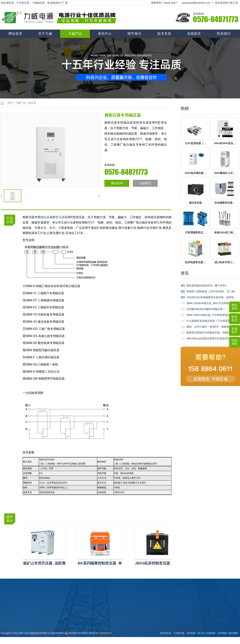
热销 (185, 108)
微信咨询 (117, 183)
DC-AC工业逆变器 (207, 633)
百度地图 (222, 633)
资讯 (185, 273)
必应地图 (233, 633)
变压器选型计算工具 (226, 3)
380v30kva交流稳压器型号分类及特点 (208, 338)
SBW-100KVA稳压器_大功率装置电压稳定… (212, 315)
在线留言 (194, 34)
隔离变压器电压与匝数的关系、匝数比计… (211, 333)
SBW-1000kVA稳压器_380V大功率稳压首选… (213, 303)
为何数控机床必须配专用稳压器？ (206, 309)
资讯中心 (105, 34)
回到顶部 (234, 342)
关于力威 (45, 34)
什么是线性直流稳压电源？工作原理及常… (211, 321)
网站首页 (15, 34)
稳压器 (32, 103)
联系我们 (224, 34)
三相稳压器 (52, 372)
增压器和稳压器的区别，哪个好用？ (207, 286)
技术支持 (164, 34)
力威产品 (75, 34)
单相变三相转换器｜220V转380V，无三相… (212, 291)
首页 (10, 103)
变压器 (60, 217)
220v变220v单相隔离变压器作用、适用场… (211, 297)
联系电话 (234, 319)
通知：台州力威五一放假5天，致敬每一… (210, 327)
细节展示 (135, 34)
